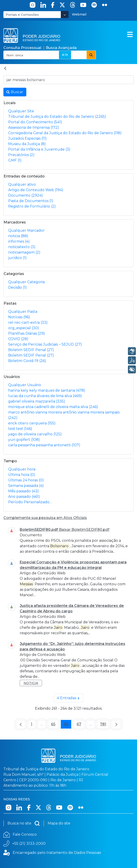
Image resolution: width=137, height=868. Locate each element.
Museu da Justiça (27, 144)
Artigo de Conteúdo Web (36, 190)
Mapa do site (59, 823)
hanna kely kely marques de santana (47, 390)
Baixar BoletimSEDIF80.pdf (84, 530)
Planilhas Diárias (27, 333)
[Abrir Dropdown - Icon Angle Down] (65, 14)
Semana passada (26, 486)
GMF (15, 160)
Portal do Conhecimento (35, 122)
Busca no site (24, 823)
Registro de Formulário (32, 206)
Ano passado (24, 497)
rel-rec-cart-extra (28, 322)
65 (55, 725)
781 (105, 725)
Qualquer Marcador (26, 230)
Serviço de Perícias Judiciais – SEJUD (45, 344)
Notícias (19, 317)
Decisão (17, 287)
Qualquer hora (22, 469)
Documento (26, 195)
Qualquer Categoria (26, 282)
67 (80, 725)
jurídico (17, 258)
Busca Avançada (61, 48)
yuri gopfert (24, 440)
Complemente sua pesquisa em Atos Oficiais (45, 518)
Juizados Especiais (27, 138)
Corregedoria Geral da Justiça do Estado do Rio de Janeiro (65, 133)
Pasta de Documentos (31, 201)
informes (19, 241)
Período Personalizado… (30, 502)
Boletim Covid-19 (27, 361)
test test (20, 429)
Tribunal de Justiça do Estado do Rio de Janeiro (57, 117)
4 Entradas (70, 698)
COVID (18, 339)
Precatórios (21, 155)
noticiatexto (22, 247)
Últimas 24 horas (26, 480)
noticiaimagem (24, 252)
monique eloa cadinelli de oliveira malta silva (53, 407)
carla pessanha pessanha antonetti (44, 445)
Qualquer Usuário (25, 385)
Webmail (79, 14)
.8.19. (65, 55)
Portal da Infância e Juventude (39, 149)
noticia (18, 236)
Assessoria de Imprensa (34, 127)
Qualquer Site (21, 111)
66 (67, 725)
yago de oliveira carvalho (35, 434)
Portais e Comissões (22, 15)
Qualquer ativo (22, 184)
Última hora (22, 475)
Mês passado (23, 491)
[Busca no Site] (68, 80)
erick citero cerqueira (32, 423)
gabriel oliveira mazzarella (37, 401)
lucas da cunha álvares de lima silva (45, 396)
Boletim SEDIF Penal (31, 350)
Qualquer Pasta (23, 312)
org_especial (24, 328)
